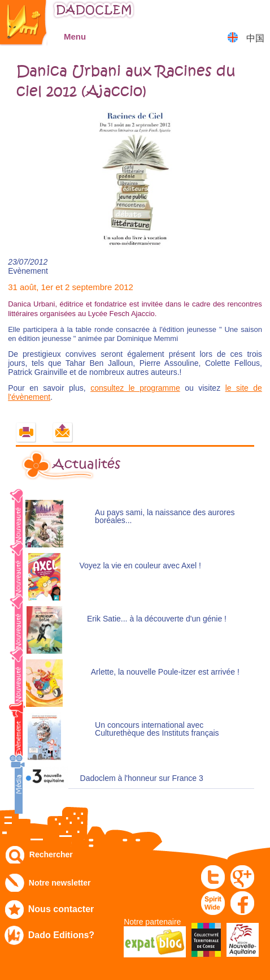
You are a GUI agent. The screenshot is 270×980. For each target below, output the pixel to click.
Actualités (86, 464)
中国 (255, 38)
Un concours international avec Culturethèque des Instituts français (157, 729)
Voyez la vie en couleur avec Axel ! (140, 566)
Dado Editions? (61, 935)
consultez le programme (135, 388)
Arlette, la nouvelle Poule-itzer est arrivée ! (165, 672)
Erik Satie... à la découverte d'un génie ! (157, 619)
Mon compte (228, 14)
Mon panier (256, 14)
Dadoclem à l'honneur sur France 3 (142, 778)
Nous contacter (61, 909)
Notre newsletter (60, 883)
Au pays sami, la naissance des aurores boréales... (165, 517)
